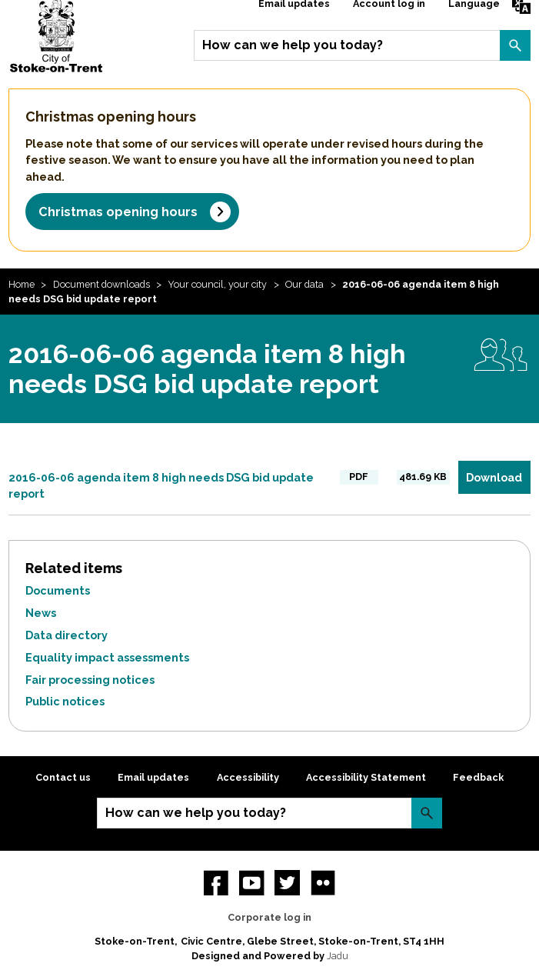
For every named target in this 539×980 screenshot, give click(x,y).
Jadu (338, 956)
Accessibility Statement (366, 777)
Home (22, 284)
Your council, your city (217, 284)
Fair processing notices (90, 680)
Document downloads (101, 284)
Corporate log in (269, 917)
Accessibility (248, 777)
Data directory (67, 635)
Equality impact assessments (107, 657)
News (41, 613)
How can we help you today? (293, 45)
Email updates (153, 777)
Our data (304, 284)
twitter (287, 882)
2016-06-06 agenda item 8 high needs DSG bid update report (161, 486)
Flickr (323, 882)
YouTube (251, 882)
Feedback (478, 777)
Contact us (63, 777)
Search (515, 45)
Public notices (65, 701)
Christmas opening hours (118, 212)
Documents (58, 590)
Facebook (216, 882)
